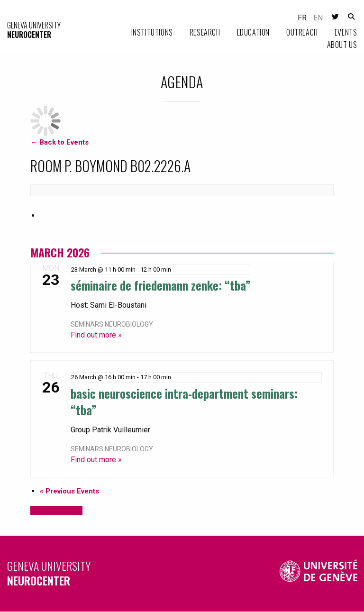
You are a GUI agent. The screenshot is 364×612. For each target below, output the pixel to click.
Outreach (302, 32)
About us (342, 45)
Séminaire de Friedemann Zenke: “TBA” (160, 285)
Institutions (152, 32)
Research (205, 32)
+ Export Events (56, 510)
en (318, 18)
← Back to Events (59, 142)
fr (302, 18)
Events (346, 32)
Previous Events (69, 491)
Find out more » (96, 335)
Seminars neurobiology (112, 324)
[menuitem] (144, 33)
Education (253, 32)
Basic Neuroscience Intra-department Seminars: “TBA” (184, 402)
